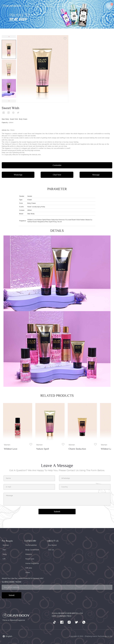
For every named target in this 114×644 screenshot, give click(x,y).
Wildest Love (11, 449)
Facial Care (30, 559)
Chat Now (57, 175)
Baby (5, 554)
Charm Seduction (77, 449)
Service (60, 6)
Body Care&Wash (32, 550)
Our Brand (52, 545)
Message (96, 175)
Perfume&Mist (31, 545)
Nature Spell (43, 449)
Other (28, 573)
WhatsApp (18, 175)
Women (7, 445)
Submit (12, 595)
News (70, 6)
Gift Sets (29, 568)
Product (38, 6)
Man (4, 550)
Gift (4, 559)
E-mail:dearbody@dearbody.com (67, 613)
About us (80, 6)
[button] (9, 37)
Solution (49, 6)
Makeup (29, 554)
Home (28, 6)
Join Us (51, 550)
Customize (57, 165)
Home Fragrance (32, 563)
